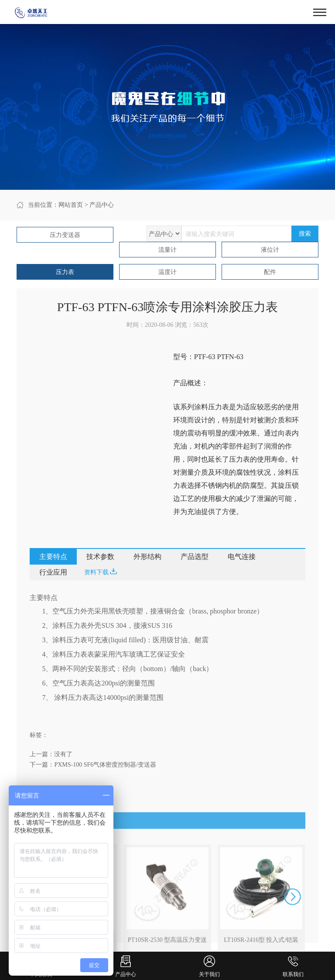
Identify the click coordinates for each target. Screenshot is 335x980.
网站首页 (71, 205)
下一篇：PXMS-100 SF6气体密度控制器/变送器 (93, 765)
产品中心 (102, 205)
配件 (270, 272)
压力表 (65, 272)
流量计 (167, 250)
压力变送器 (65, 235)
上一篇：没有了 (51, 754)
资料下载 (101, 572)
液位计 (270, 250)
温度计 (167, 272)
